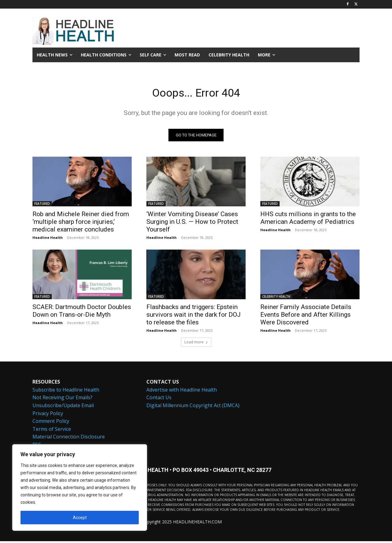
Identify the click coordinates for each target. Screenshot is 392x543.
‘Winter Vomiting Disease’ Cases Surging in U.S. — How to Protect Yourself (192, 224)
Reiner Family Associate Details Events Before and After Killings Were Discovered (306, 316)
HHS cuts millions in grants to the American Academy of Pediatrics (308, 220)
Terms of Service (52, 430)
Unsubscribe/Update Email (63, 407)
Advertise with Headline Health (182, 391)
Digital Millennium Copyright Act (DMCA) (193, 407)
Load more (196, 344)
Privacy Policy (48, 415)
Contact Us (159, 399)
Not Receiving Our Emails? (62, 399)
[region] (80, 488)
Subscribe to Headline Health (66, 391)
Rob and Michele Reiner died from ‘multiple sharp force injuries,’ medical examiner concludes (81, 224)
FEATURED (42, 205)
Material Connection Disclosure (69, 438)
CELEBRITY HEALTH (276, 298)
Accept (80, 518)
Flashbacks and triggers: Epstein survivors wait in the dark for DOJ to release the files (194, 316)
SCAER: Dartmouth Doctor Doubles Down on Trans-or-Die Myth (82, 313)
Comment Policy (51, 423)
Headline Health (48, 239)
